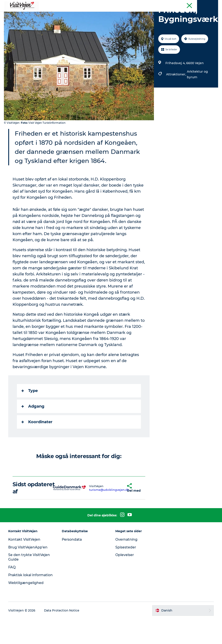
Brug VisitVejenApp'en (29, 568)
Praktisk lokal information (21, 598)
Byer (128, 14)
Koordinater (37, 442)
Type (30, 411)
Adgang (33, 427)
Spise (58, 14)
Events (144, 14)
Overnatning (127, 560)
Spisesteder (126, 568)
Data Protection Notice (62, 636)
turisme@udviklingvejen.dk (98, 510)
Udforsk (162, 14)
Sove (73, 14)
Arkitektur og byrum (197, 95)
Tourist (213, 4)
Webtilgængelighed (26, 608)
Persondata (72, 560)
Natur (88, 14)
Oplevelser (125, 575)
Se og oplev (108, 14)
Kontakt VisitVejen (25, 560)
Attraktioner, (176, 95)
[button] (117, 509)
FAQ (12, 588)
